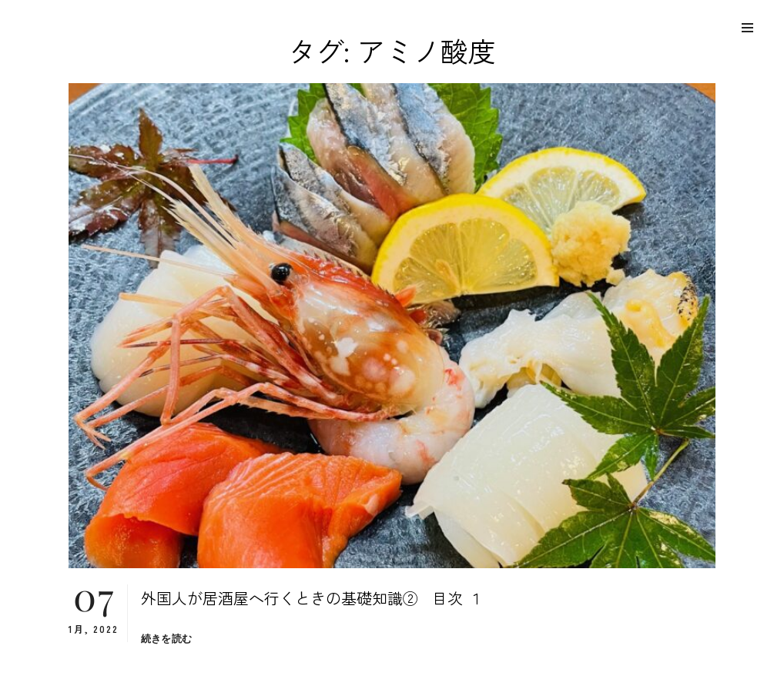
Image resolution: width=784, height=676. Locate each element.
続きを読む (166, 639)
